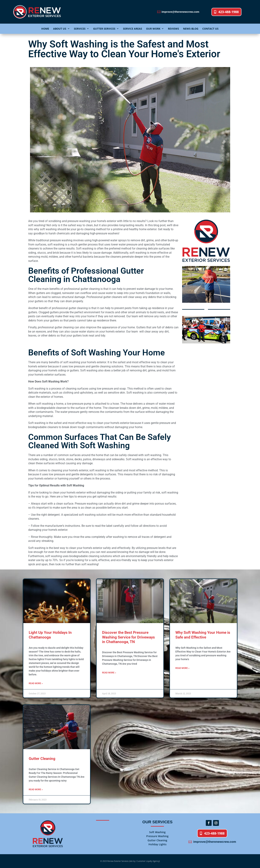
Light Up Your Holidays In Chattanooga (50, 635)
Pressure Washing (157, 836)
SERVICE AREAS (133, 29)
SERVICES (80, 29)
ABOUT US (60, 29)
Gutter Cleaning (42, 758)
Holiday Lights (157, 844)
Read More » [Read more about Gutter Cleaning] (36, 790)
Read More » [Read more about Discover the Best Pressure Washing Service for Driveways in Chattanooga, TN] (109, 673)
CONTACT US (210, 29)
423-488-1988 (229, 12)
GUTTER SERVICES (104, 29)
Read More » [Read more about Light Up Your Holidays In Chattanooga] (36, 683)
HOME (45, 29)
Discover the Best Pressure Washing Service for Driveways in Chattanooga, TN (128, 637)
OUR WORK (153, 29)
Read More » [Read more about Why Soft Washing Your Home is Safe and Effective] (182, 668)
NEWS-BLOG (191, 29)
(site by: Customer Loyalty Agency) (144, 861)
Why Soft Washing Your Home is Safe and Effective (203, 635)
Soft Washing (157, 832)
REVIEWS (173, 29)
